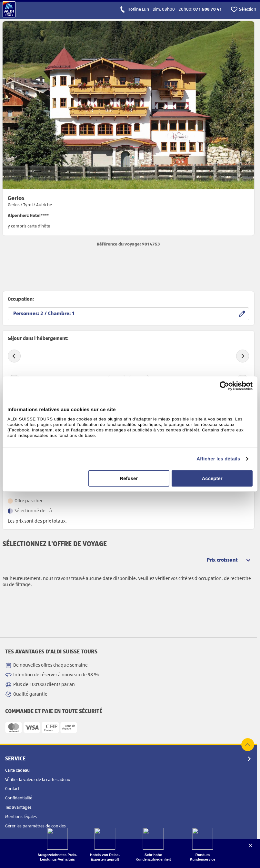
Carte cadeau (17, 770)
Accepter (212, 478)
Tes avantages (18, 807)
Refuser (129, 478)
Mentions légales (21, 817)
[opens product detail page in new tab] (128, 128)
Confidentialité (19, 798)
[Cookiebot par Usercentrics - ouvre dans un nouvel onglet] (224, 386)
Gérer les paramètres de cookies (35, 826)
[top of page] (248, 745)
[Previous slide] (14, 356)
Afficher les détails (218, 459)
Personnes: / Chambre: (44, 314)
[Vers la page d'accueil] (9, 9)
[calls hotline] (171, 9)
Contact (12, 789)
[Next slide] (243, 356)
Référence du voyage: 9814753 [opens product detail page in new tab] (128, 244)
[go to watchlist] (244, 9)
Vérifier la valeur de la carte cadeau (38, 780)
